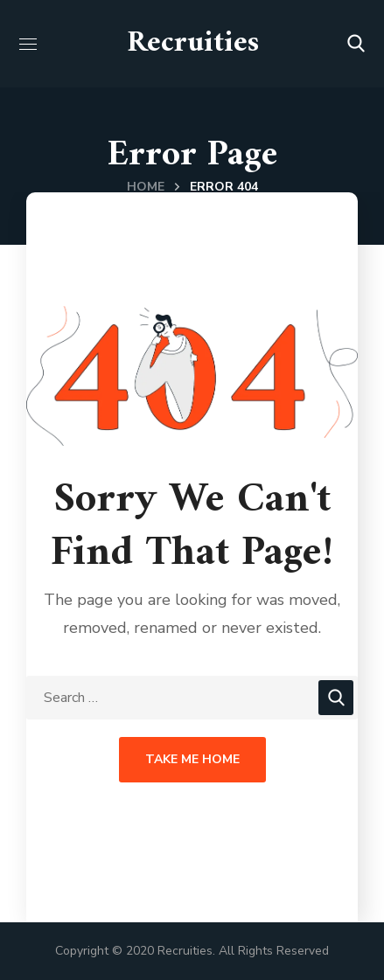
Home (146, 187)
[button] (356, 44)
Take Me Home (192, 759)
